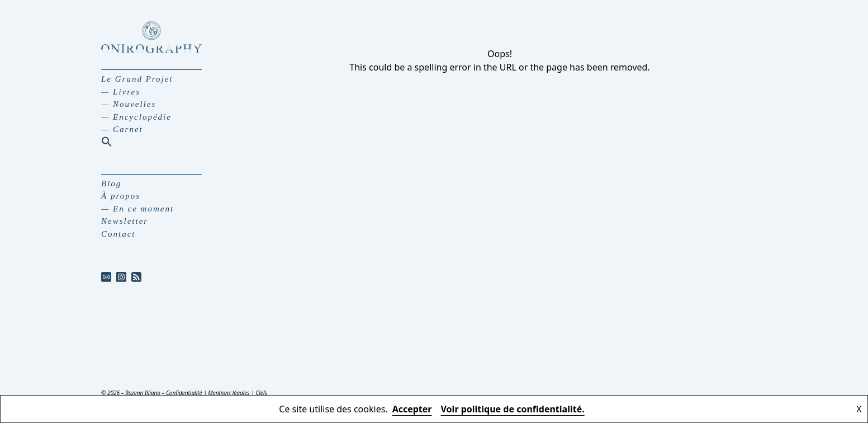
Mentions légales (229, 393)
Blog (111, 184)
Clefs (261, 393)
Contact (118, 234)
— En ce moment (137, 209)
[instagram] (122, 277)
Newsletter (125, 221)
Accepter (412, 409)
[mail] (106, 277)
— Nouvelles (129, 104)
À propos (121, 196)
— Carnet (122, 129)
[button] (107, 142)
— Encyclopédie (136, 117)
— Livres (121, 92)
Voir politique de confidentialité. (513, 409)
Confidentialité (184, 393)
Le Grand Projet (137, 79)
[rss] (137, 277)
